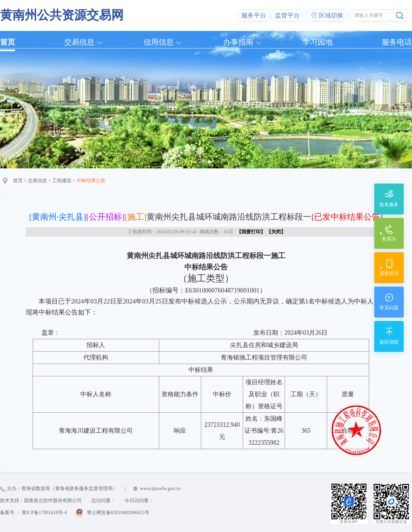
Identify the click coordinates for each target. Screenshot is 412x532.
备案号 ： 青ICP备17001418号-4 (33, 513)
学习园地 (318, 42)
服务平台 (254, 15)
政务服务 (389, 205)
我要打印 (251, 232)
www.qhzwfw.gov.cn (160, 489)
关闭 (276, 232)
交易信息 (79, 42)
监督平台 (287, 15)
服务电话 (397, 42)
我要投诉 (389, 273)
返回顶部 (389, 342)
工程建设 (62, 181)
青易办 (389, 239)
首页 (8, 42)
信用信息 (159, 42)
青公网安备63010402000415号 (118, 513)
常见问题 (389, 308)
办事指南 (238, 42)
